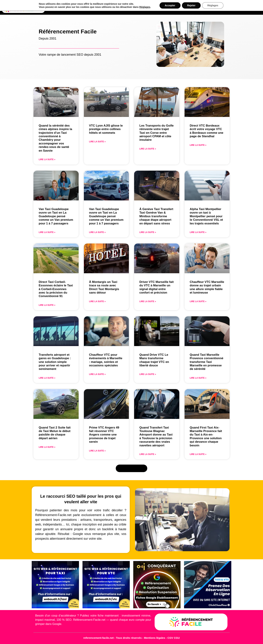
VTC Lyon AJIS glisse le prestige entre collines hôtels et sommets (106, 129)
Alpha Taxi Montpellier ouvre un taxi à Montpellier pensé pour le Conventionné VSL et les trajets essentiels (206, 216)
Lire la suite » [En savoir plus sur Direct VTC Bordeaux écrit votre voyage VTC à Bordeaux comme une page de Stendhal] (198, 145)
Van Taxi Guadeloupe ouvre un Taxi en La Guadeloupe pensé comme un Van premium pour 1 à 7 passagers (56, 216)
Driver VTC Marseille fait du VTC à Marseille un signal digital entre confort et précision (157, 287)
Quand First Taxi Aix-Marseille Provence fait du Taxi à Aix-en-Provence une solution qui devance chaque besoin (206, 436)
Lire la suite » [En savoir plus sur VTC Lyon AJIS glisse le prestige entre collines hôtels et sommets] (97, 142)
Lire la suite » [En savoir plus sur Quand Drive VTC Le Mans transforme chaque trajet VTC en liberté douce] (148, 374)
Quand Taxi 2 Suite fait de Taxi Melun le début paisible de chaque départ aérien (55, 433)
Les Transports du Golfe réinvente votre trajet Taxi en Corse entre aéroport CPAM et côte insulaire (157, 133)
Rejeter (191, 5)
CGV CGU (174, 638)
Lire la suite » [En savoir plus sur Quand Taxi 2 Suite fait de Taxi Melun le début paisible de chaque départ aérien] (47, 447)
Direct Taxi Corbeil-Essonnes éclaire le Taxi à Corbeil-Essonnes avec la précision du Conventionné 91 (56, 289)
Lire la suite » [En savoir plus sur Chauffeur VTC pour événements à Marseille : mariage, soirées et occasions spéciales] (97, 374)
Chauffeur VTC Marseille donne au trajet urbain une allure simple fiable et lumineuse (207, 287)
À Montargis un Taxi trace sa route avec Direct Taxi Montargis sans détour (104, 287)
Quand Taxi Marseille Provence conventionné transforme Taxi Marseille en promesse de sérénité (207, 362)
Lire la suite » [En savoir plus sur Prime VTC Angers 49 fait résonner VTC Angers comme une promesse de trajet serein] (97, 451)
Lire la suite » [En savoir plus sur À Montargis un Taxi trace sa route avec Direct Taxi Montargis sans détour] (97, 301)
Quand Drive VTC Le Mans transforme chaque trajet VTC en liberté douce (154, 360)
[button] (132, 468)
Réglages (145, 7)
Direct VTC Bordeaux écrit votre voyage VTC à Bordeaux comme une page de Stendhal (207, 131)
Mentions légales (155, 638)
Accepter (170, 5)
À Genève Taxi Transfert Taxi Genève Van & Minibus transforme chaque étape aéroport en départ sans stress (156, 216)
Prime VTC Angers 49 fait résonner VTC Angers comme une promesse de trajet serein (104, 435)
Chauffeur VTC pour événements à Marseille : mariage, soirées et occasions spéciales (106, 360)
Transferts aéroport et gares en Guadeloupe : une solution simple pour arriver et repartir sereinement (55, 362)
